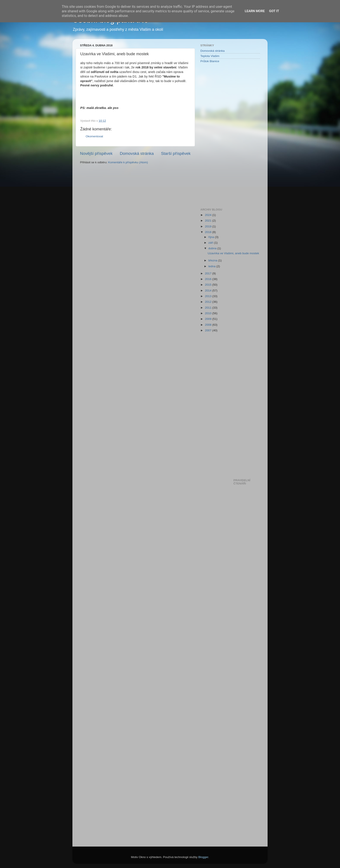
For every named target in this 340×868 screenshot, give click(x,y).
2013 (209, 296)
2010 (209, 313)
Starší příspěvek (176, 153)
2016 (209, 279)
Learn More (255, 11)
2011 (209, 308)
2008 (209, 325)
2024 (209, 215)
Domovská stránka (137, 153)
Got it (274, 11)
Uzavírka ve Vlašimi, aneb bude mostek (233, 253)
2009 (209, 319)
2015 (209, 285)
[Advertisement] (218, 135)
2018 (209, 232)
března (213, 260)
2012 (209, 302)
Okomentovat (94, 136)
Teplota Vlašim (210, 56)
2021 (209, 221)
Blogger (203, 857)
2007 (209, 330)
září (211, 243)
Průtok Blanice (210, 61)
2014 (209, 291)
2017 (209, 273)
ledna (212, 266)
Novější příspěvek (96, 153)
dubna (213, 248)
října (212, 237)
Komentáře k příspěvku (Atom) (128, 162)
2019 (209, 226)
